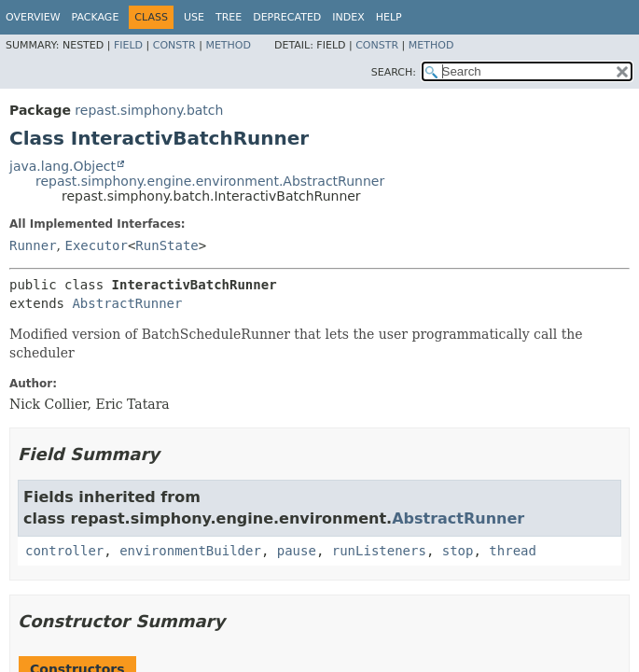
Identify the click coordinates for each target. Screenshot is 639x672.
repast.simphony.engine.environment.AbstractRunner (210, 181)
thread (513, 551)
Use (194, 17)
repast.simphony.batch (149, 110)
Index (348, 17)
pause (297, 551)
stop (458, 551)
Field (128, 45)
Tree (229, 17)
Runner (33, 245)
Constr (174, 45)
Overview (33, 17)
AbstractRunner (127, 303)
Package (96, 17)
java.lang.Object (63, 166)
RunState (167, 245)
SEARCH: (394, 72)
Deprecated (287, 17)
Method (228, 45)
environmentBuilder (190, 551)
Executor (96, 245)
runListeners (379, 551)
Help (389, 17)
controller (64, 551)
